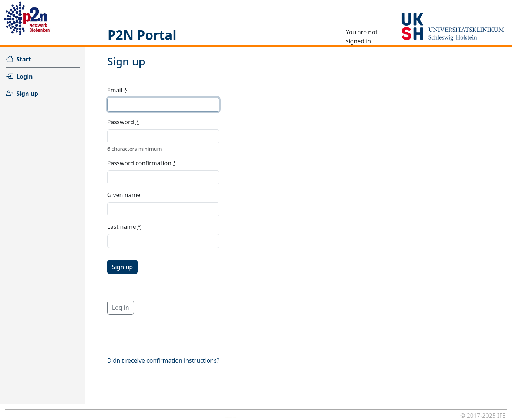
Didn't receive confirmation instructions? (163, 360)
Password (123, 122)
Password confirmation (142, 163)
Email (117, 90)
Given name (124, 195)
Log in (121, 308)
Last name (124, 227)
